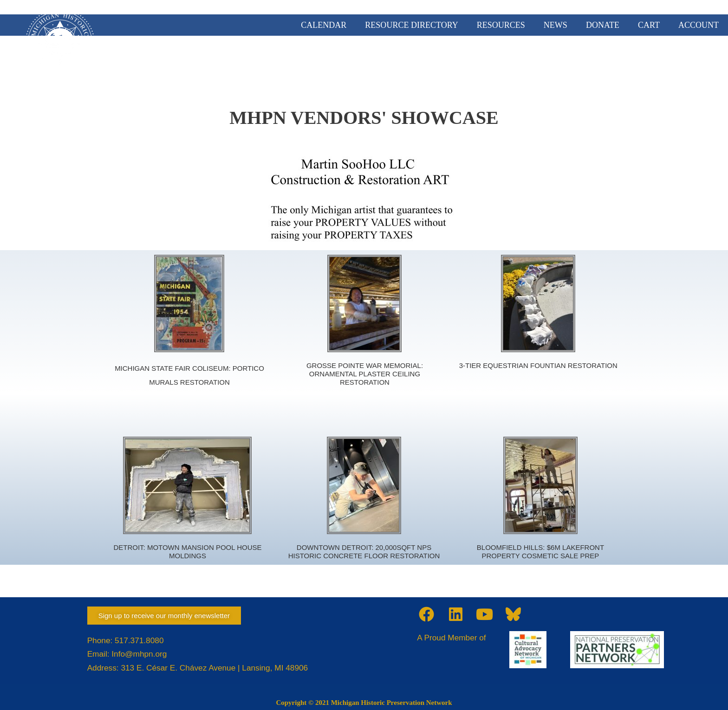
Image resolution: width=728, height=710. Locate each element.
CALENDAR (324, 25)
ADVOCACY (477, 61)
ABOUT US (341, 61)
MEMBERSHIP (408, 61)
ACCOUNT (699, 25)
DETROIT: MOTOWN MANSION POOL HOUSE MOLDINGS (187, 551)
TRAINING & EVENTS (640, 61)
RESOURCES (501, 25)
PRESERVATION (549, 61)
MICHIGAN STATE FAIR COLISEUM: (174, 368)
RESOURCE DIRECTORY (411, 25)
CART (649, 25)
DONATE (603, 25)
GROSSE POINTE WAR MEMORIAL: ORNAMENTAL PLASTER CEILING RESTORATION (365, 374)
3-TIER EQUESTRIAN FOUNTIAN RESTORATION (538, 365)
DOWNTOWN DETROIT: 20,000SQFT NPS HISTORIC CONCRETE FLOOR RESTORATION (364, 551)
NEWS (556, 25)
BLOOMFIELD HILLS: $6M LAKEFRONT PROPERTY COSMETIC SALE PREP (540, 551)
